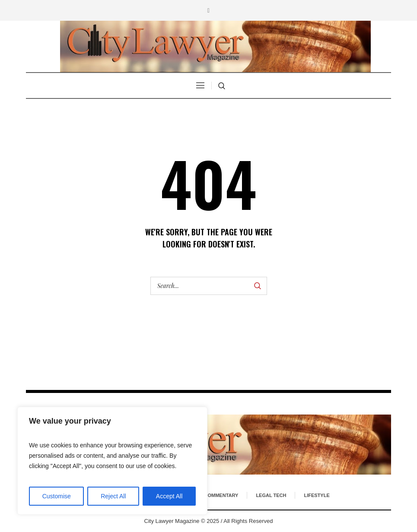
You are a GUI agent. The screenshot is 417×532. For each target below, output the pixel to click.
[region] (112, 461)
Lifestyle (317, 495)
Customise (57, 496)
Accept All (169, 496)
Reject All (113, 496)
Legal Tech (271, 495)
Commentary (221, 495)
